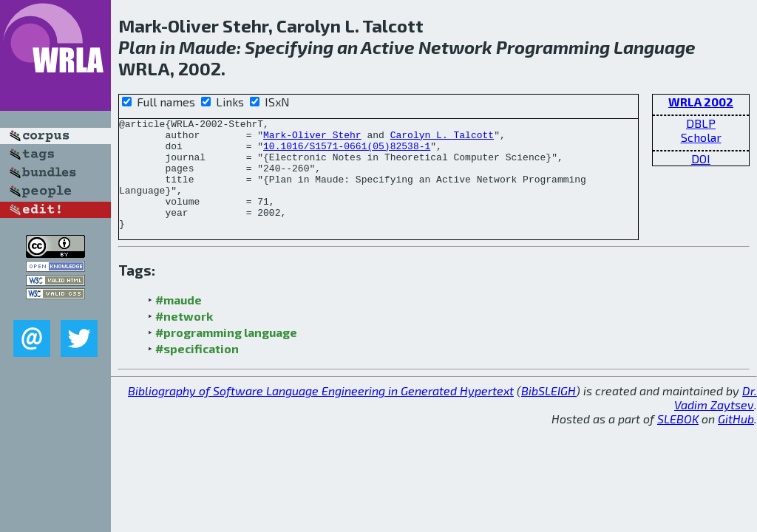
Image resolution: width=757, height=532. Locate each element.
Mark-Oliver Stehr (312, 139)
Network (455, 47)
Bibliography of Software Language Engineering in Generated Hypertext (321, 413)
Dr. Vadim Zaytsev (716, 420)
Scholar (701, 137)
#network (184, 338)
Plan (137, 47)
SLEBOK (678, 441)
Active (388, 47)
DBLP (701, 123)
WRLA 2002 (701, 102)
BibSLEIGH (549, 413)
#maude (179, 322)
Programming (553, 47)
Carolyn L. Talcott (442, 139)
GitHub (736, 441)
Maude (208, 47)
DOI (701, 158)
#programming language (226, 354)
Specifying (289, 47)
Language (655, 47)
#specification (197, 371)
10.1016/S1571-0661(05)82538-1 (347, 152)
